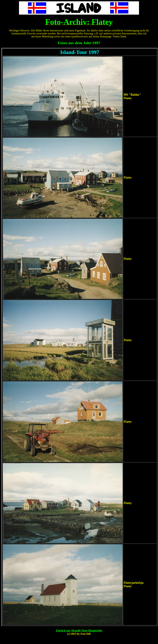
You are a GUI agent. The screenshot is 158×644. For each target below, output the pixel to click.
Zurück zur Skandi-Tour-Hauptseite (79, 631)
